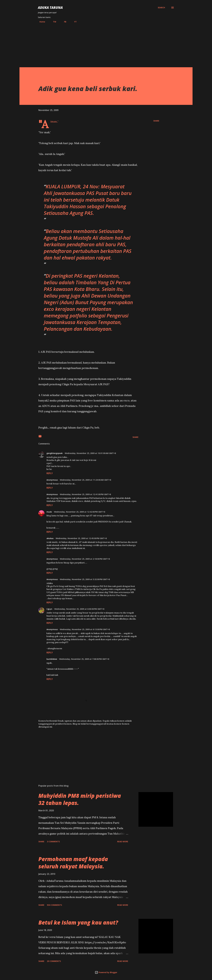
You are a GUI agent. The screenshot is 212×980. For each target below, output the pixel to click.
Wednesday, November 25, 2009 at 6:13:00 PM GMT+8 (85, 629)
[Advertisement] (106, 44)
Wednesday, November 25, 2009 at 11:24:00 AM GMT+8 (85, 480)
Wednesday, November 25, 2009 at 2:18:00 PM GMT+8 (85, 559)
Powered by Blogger (106, 972)
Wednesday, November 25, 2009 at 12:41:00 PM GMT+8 (85, 494)
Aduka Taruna (50, 8)
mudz (49, 512)
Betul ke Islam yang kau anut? (78, 922)
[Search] (161, 8)
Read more (123, 842)
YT (74, 22)
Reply (50, 473)
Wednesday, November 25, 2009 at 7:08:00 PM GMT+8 (84, 659)
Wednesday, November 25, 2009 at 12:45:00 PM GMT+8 (81, 538)
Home (41, 22)
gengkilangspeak (55, 453)
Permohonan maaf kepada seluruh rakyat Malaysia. (73, 863)
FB (64, 22)
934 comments (54, 905)
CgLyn (49, 609)
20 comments (54, 961)
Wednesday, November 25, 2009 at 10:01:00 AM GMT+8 (90, 453)
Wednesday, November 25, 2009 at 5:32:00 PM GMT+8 (85, 579)
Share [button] (156, 121)
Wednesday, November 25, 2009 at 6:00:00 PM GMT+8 (79, 609)
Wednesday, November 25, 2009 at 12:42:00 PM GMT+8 (80, 512)
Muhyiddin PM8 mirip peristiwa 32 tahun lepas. (80, 799)
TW (53, 22)
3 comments (53, 842)
